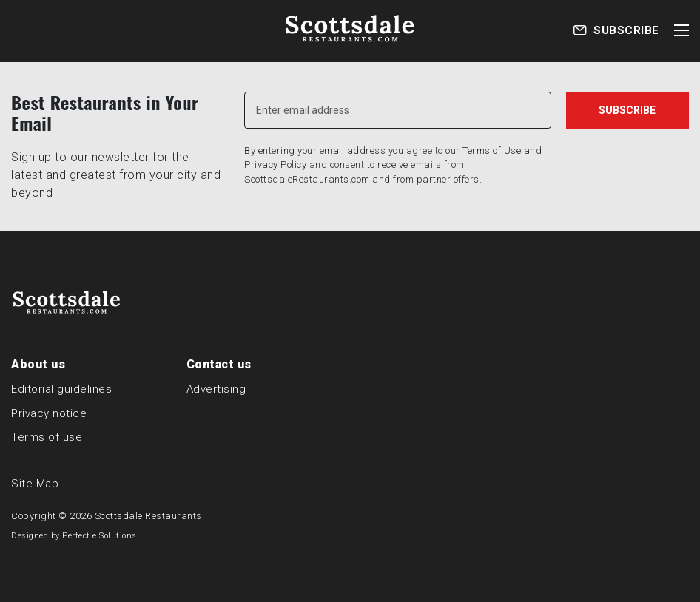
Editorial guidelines (61, 389)
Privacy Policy (275, 165)
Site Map (35, 484)
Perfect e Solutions (100, 536)
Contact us (219, 364)
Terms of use (47, 437)
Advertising (216, 389)
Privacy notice (49, 413)
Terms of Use (492, 150)
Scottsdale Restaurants (148, 516)
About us (38, 364)
